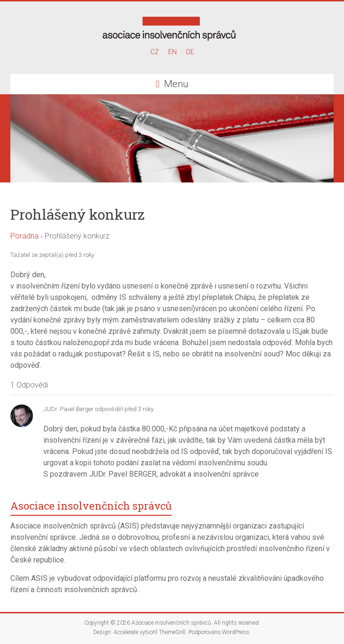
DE (190, 52)
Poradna (25, 236)
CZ (155, 52)
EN (172, 52)
